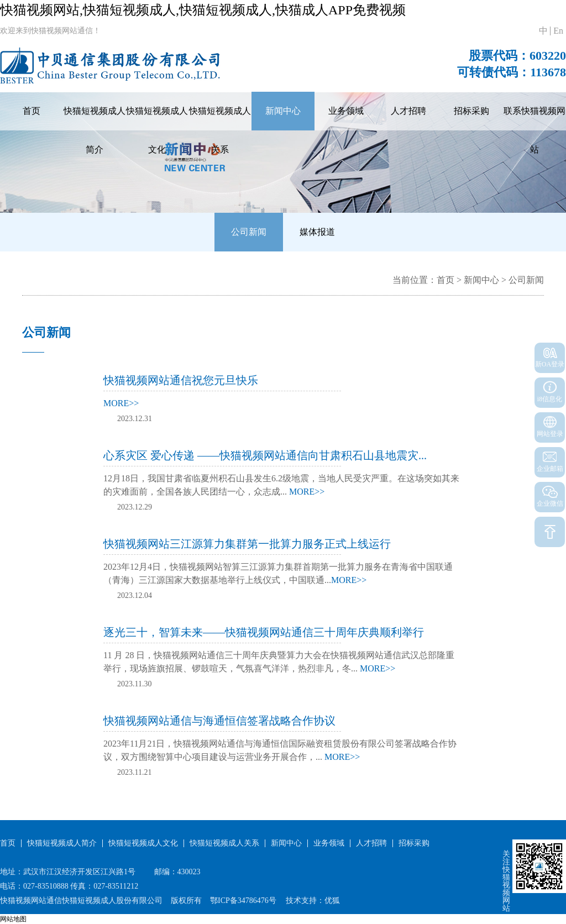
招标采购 (471, 111)
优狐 (332, 901)
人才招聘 (408, 111)
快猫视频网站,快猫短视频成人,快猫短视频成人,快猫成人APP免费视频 (203, 10)
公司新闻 (249, 232)
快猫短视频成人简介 (95, 130)
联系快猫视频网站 (534, 130)
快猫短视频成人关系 (220, 130)
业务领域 (346, 111)
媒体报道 (317, 232)
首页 (32, 111)
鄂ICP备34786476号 (243, 901)
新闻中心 (283, 111)
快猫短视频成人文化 (157, 130)
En (558, 31)
